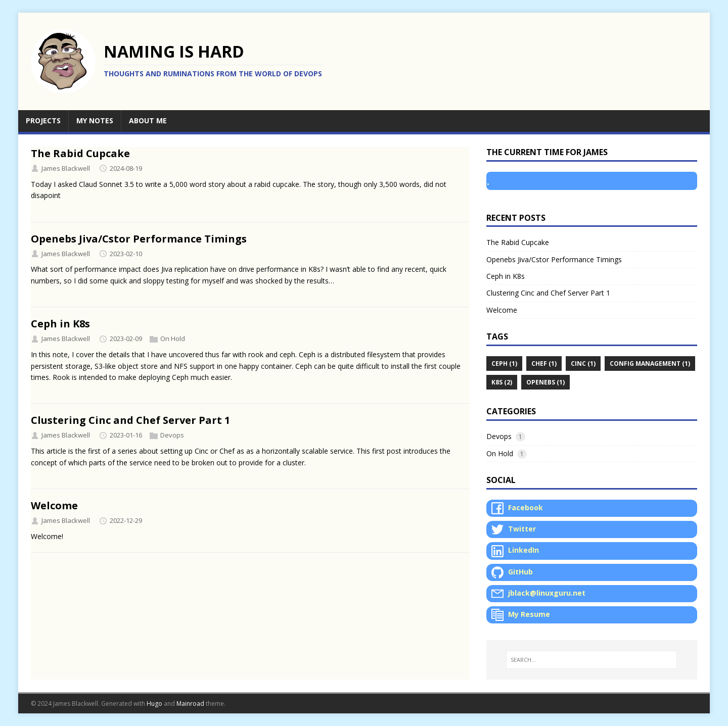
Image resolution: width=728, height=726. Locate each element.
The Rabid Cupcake (80, 153)
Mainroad (190, 704)
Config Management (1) (650, 364)
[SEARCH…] (591, 660)
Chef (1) (544, 364)
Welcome (54, 505)
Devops (172, 435)
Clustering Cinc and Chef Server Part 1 (130, 420)
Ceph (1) (504, 364)
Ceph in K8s (60, 324)
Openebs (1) (545, 382)
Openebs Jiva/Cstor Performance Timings (139, 239)
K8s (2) (502, 382)
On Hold (173, 338)
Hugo (154, 704)
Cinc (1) (583, 364)
